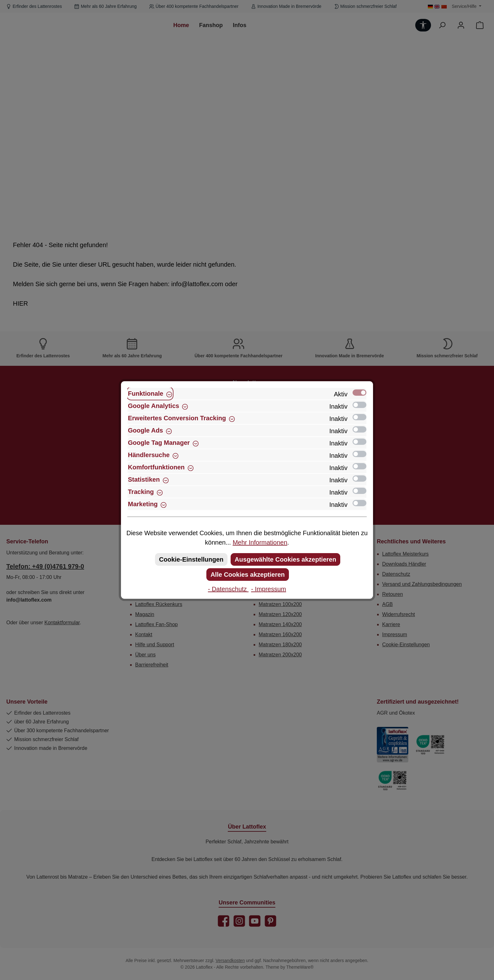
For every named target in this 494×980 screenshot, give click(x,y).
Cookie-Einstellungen (191, 559)
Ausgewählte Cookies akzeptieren (285, 559)
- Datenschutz (228, 589)
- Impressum (269, 589)
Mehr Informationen (260, 542)
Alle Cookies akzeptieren (248, 575)
